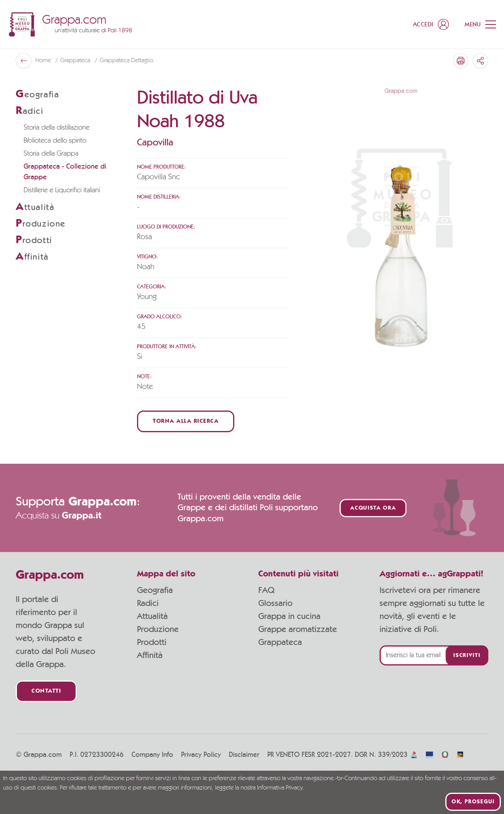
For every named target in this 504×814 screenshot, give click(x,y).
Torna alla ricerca (186, 421)
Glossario (275, 603)
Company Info (152, 755)
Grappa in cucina (289, 616)
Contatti (46, 691)
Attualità (152, 616)
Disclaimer (244, 755)
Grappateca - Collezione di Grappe (65, 172)
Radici (148, 603)
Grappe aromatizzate (298, 629)
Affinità (150, 655)
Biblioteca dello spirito (55, 141)
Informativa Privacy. (281, 788)
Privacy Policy (201, 755)
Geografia (155, 590)
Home (44, 61)
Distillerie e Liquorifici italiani (62, 190)
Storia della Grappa (51, 154)
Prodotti (152, 642)
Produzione (158, 629)
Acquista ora (373, 508)
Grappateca (76, 61)
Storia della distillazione (57, 128)
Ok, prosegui (473, 802)
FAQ (266, 590)
